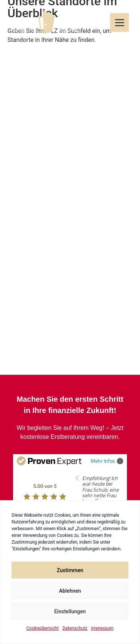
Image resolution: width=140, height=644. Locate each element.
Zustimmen (70, 570)
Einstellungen (70, 611)
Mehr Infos (107, 461)
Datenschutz (75, 628)
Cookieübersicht (43, 628)
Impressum (102, 628)
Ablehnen (70, 591)
